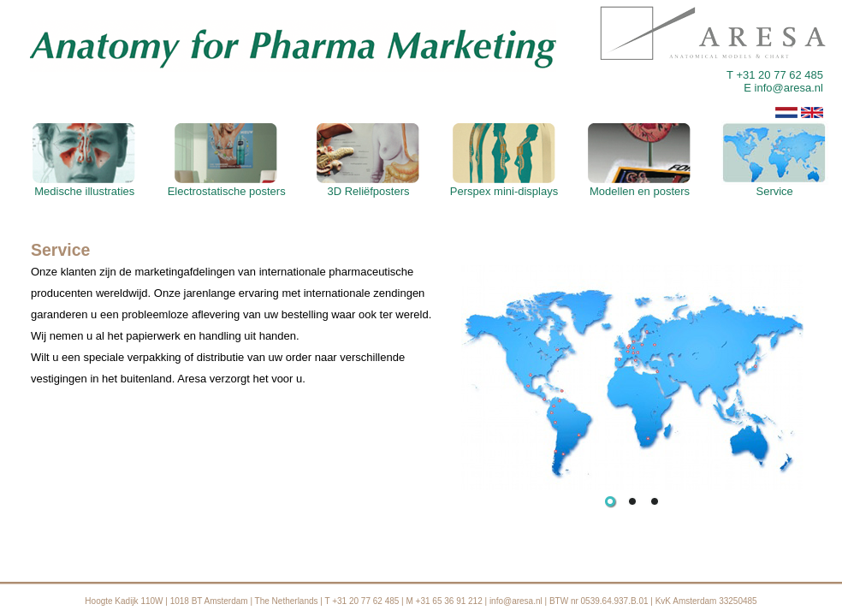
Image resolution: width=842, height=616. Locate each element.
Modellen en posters (640, 186)
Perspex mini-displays (504, 186)
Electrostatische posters (227, 186)
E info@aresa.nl (783, 88)
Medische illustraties (84, 186)
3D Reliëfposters (368, 186)
